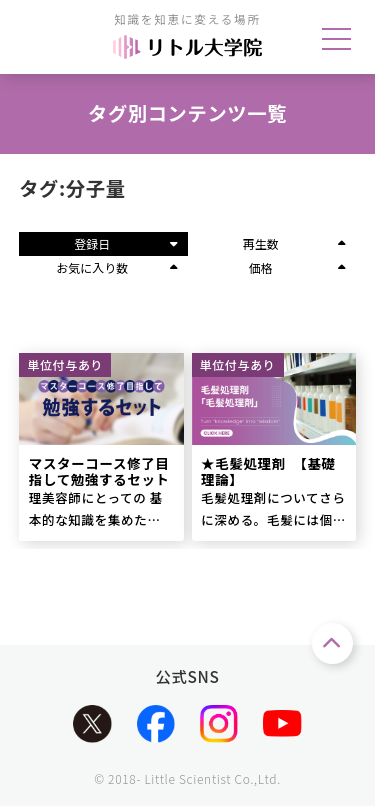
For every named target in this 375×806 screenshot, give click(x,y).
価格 (297, 267)
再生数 (294, 243)
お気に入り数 (116, 267)
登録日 (125, 243)
